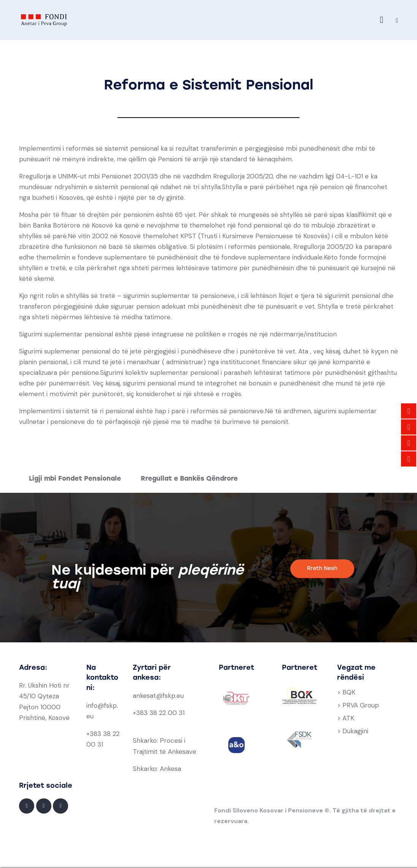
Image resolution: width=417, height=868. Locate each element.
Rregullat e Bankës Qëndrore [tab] (189, 478)
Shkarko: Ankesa (157, 769)
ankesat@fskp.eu (158, 696)
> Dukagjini (353, 731)
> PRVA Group (358, 705)
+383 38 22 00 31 (159, 713)
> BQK (346, 692)
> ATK (346, 718)
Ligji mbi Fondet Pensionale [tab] (75, 478)
